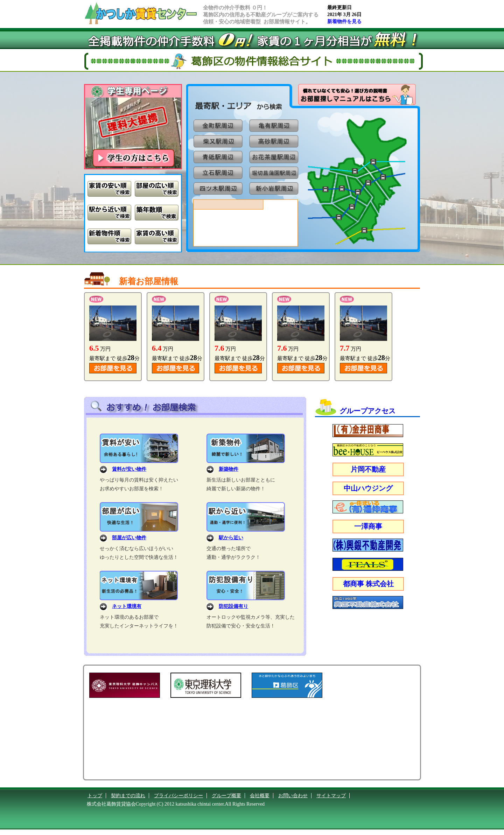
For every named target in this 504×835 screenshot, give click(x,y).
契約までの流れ (128, 796)
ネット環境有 (127, 606)
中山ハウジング (368, 488)
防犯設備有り (233, 606)
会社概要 (260, 796)
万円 (100, 349)
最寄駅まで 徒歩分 (114, 358)
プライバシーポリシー (178, 796)
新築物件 (229, 469)
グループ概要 (226, 796)
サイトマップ (331, 796)
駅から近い (231, 538)
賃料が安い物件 (129, 469)
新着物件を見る (344, 22)
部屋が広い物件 (129, 538)
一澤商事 (368, 526)
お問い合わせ (293, 796)
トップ (95, 796)
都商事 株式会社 (368, 584)
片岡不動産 (368, 469)
